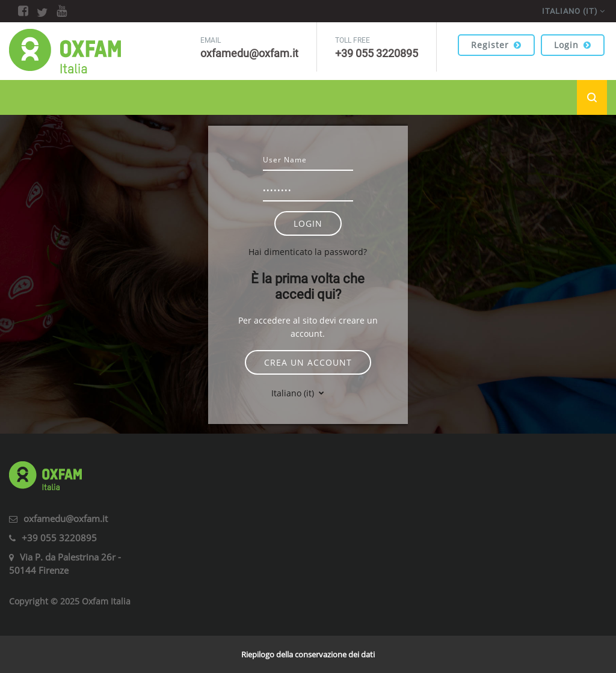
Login (573, 45)
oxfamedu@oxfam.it (66, 518)
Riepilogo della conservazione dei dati (308, 654)
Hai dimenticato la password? (308, 252)
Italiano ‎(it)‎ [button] (294, 393)
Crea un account (308, 362)
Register (496, 45)
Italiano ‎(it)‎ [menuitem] (570, 11)
